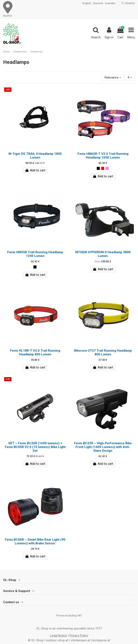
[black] (98, 168)
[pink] (107, 168)
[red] (103, 168)
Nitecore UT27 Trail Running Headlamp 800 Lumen (103, 352)
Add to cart (35, 170)
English (87, 3)
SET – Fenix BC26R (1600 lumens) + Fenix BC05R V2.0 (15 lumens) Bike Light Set (35, 447)
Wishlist (128, 3)
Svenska (110, 3)
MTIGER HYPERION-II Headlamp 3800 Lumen (103, 254)
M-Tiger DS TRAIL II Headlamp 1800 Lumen (35, 156)
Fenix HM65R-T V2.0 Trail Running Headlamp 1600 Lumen (103, 156)
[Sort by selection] (113, 78)
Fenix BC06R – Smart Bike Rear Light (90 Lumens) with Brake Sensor (35, 541)
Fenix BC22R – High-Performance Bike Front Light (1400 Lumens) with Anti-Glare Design (103, 447)
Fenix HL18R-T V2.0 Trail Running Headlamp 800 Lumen (35, 352)
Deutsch (98, 3)
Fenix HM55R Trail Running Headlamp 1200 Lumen (35, 254)
